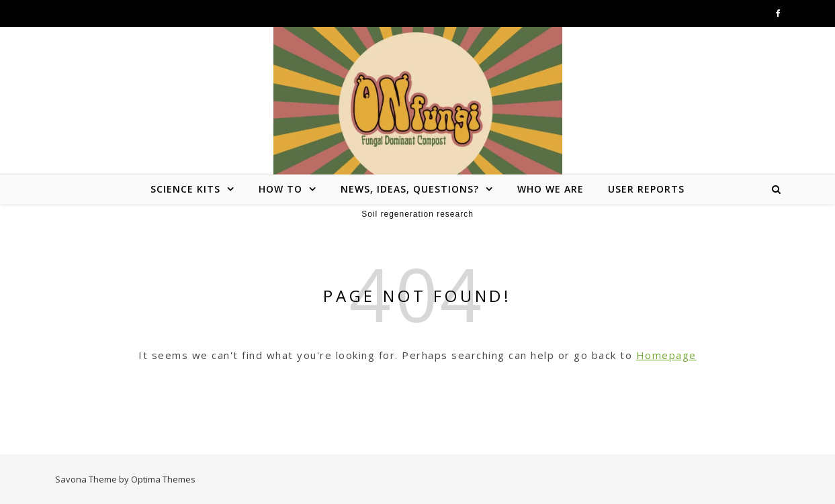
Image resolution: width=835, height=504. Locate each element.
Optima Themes (163, 479)
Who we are (551, 189)
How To (280, 189)
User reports (646, 189)
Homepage (666, 355)
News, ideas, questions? (410, 189)
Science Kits (185, 189)
